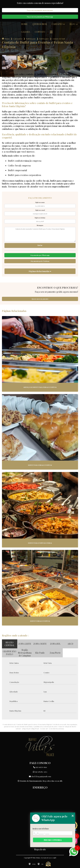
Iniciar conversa (53, 840)
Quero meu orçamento (40, 299)
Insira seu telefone (41, 829)
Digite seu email (40, 210)
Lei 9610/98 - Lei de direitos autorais (52, 729)
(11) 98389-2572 (40, 772)
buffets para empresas (31, 39)
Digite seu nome (40, 202)
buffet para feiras (44, 39)
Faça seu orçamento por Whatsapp (40, 17)
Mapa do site (40, 849)
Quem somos (40, 24)
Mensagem (40, 225)
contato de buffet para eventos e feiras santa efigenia (59, 39)
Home (24, 24)
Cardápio (57, 24)
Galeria (26, 32)
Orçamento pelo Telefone (40, 261)
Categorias (18, 39)
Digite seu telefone (40, 218)
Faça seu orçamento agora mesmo (40, 10)
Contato (40, 32)
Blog (72, 24)
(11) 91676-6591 (40, 767)
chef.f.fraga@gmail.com (40, 776)
